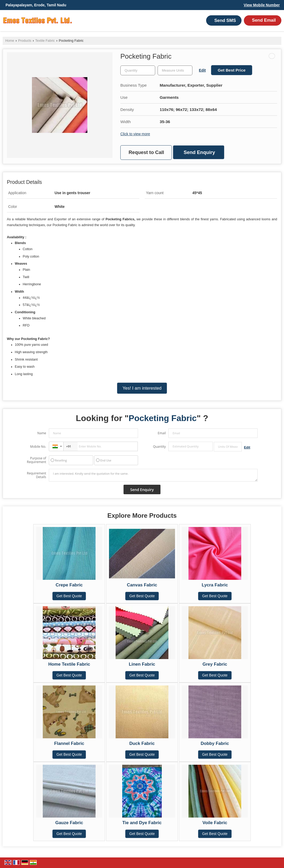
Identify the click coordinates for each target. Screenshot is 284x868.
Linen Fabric (142, 664)
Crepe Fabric (69, 585)
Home (10, 41)
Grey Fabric (215, 664)
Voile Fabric (215, 823)
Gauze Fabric (69, 823)
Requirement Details (37, 475)
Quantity (159, 447)
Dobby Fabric (215, 743)
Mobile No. (38, 447)
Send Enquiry (199, 152)
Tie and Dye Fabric (142, 823)
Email (162, 433)
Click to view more (135, 134)
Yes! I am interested (142, 388)
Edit (202, 70)
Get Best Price (232, 70)
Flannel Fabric (69, 743)
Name (42, 433)
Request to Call (146, 152)
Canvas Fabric (142, 585)
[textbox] (175, 70)
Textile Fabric (45, 41)
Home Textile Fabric (69, 664)
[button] (262, 5)
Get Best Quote (69, 596)
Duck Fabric (142, 743)
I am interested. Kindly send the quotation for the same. (153, 475)
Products (25, 41)
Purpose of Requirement (37, 460)
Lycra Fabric (215, 585)
